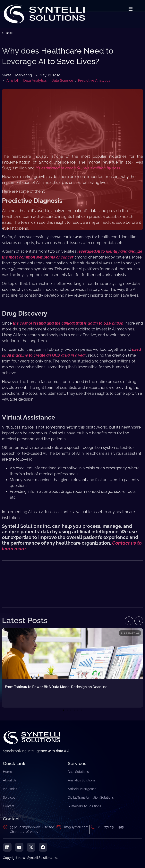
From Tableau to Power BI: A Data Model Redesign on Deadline (56, 687)
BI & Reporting (130, 634)
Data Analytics (35, 80)
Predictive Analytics (94, 80)
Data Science (62, 80)
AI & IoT (13, 80)
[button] (129, 621)
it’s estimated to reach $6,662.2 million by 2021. (78, 168)
